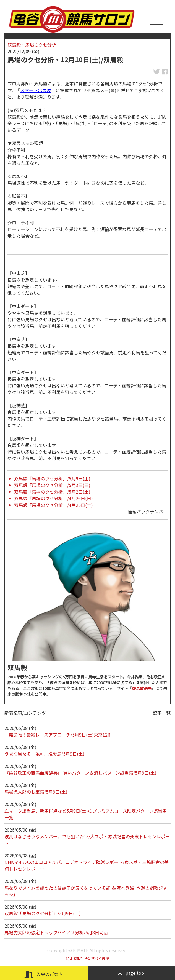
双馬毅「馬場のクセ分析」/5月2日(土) (52, 492)
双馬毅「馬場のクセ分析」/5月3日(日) (52, 485)
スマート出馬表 (36, 90)
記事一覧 (162, 713)
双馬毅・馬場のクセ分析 (32, 45)
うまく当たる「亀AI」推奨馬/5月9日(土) (45, 754)
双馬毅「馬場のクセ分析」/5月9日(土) (52, 478)
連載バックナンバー (148, 512)
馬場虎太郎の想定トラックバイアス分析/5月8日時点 (56, 932)
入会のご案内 (44, 974)
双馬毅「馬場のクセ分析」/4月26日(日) (53, 498)
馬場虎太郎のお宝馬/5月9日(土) (36, 792)
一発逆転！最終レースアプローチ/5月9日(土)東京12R (57, 735)
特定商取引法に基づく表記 (88, 959)
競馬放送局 (142, 688)
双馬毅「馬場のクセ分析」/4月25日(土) (53, 505)
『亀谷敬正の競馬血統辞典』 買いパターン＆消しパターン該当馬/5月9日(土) (80, 773)
